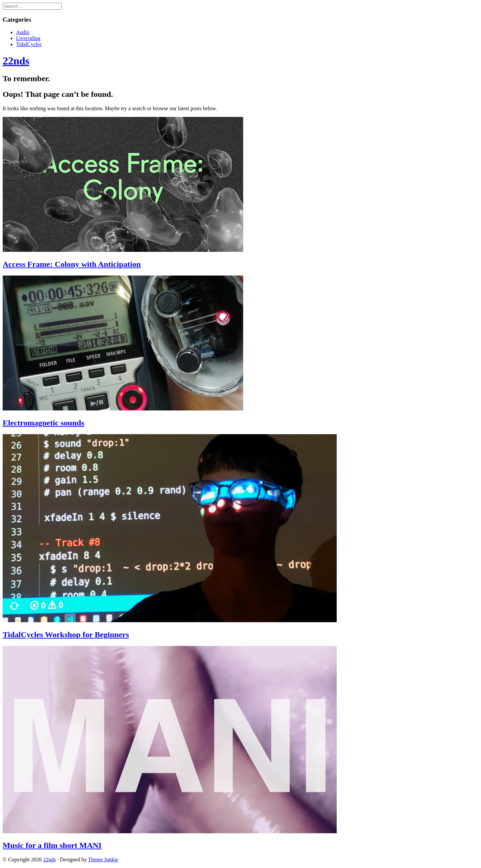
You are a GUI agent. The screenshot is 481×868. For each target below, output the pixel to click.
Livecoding (28, 38)
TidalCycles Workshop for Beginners (66, 635)
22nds (49, 859)
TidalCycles (29, 44)
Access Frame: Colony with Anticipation (72, 264)
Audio (23, 32)
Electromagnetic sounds (43, 423)
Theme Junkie (103, 859)
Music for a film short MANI (52, 845)
